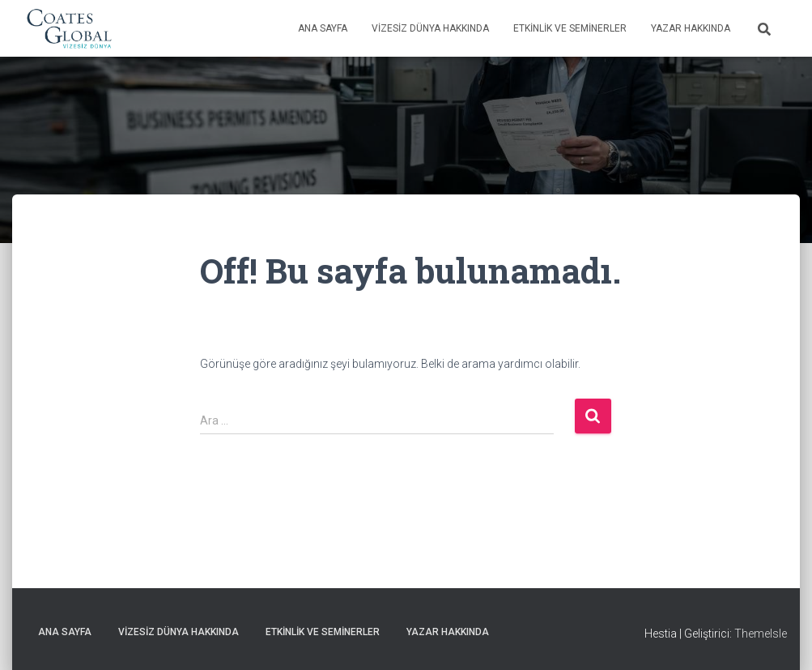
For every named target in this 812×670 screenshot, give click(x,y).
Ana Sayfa (323, 28)
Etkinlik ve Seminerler (570, 28)
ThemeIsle (761, 634)
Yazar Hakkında (691, 28)
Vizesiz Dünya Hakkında (430, 28)
